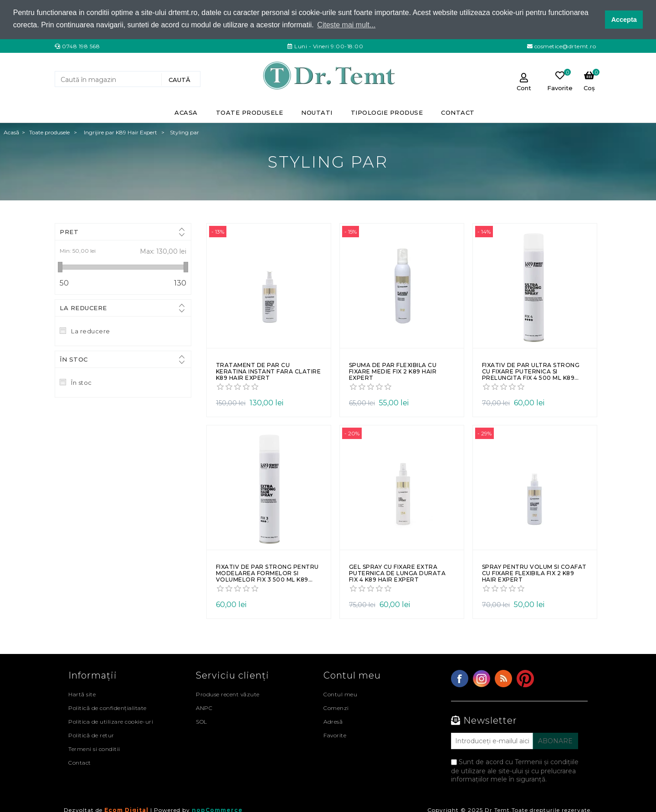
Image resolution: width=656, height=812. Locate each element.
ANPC (204, 707)
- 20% (352, 433)
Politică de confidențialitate (108, 707)
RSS (503, 678)
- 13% (218, 231)
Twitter (482, 678)
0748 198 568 (81, 45)
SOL (202, 721)
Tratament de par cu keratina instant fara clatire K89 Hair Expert (269, 371)
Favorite (335, 735)
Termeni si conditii (94, 748)
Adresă (333, 721)
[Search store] (109, 79)
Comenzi (336, 707)
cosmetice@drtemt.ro (564, 45)
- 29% (484, 433)
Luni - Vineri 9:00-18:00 (328, 45)
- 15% (351, 231)
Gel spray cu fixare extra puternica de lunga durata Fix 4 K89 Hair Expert (397, 573)
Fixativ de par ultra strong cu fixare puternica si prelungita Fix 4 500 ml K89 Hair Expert (531, 371)
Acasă (11, 132)
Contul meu (340, 694)
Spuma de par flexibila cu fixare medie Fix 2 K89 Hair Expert (393, 371)
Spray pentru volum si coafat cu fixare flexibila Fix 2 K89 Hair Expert (534, 573)
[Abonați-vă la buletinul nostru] (492, 741)
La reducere (83, 307)
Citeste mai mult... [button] (346, 25)
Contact (80, 762)
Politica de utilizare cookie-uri (111, 721)
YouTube (525, 678)
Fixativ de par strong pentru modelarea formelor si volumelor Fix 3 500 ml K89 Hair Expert (267, 573)
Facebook (460, 678)
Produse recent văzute (228, 694)
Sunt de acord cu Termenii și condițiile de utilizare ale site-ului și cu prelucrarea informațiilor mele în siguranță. (515, 770)
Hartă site (82, 694)
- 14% (484, 231)
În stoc (74, 359)
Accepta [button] (624, 20)
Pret (69, 231)
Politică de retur (91, 735)
